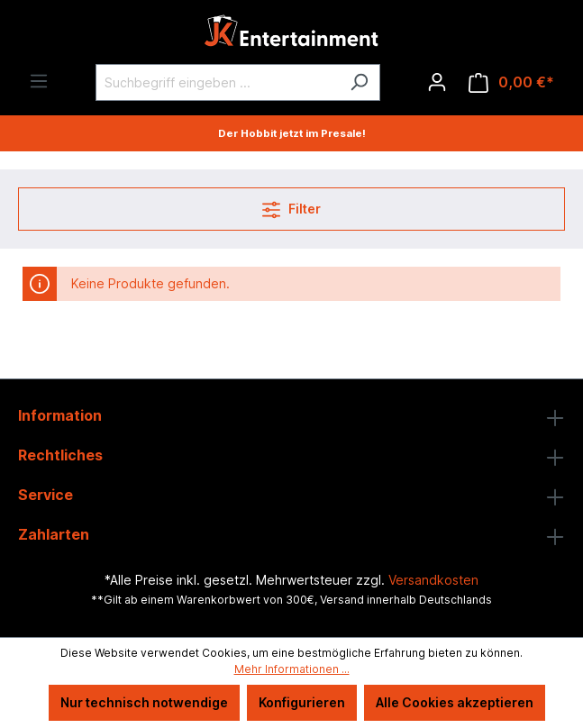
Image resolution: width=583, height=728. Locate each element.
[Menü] (39, 81)
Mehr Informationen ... (292, 669)
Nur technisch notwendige (144, 702)
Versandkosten (433, 580)
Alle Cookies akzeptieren (455, 702)
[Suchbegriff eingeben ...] (217, 82)
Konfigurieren (302, 702)
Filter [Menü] (291, 206)
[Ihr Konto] (437, 82)
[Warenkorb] (511, 82)
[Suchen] (359, 82)
